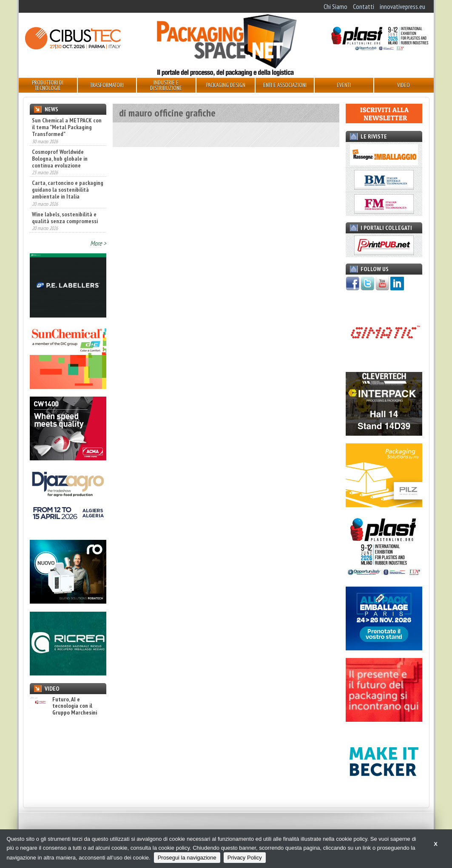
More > (98, 243)
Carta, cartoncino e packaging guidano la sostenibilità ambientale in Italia (68, 190)
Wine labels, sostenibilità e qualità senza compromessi (65, 218)
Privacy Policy (245, 858)
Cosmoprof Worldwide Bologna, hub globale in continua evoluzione (60, 159)
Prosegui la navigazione (187, 858)
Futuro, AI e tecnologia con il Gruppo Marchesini (63, 706)
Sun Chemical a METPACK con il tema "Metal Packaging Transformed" (67, 127)
